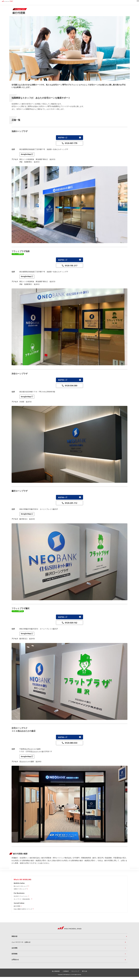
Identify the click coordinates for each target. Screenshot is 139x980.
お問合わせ (15, 963)
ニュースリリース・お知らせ (21, 945)
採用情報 (14, 957)
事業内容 (14, 939)
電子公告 (85, 974)
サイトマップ (75, 974)
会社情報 (14, 951)
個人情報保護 (56, 974)
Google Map (26, 155)
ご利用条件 (66, 974)
